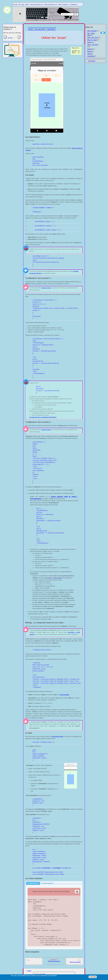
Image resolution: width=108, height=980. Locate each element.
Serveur (90, 49)
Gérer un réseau (63, 5)
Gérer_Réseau (92, 31)
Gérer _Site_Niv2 (93, 45)
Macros (90, 51)
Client (89, 54)
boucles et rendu (46, 288)
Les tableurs (74, 5)
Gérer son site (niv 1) (37, 5)
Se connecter (92, 61)
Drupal (43, 974)
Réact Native (51, 29)
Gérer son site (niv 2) (51, 5)
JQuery (90, 42)
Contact (29, 971)
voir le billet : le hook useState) (54, 578)
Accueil (15, 5)
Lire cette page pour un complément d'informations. (43, 417)
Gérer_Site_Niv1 (93, 38)
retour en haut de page (54, 961)
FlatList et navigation (75, 962)
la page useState (64, 695)
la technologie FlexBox (57, 737)
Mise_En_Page (92, 40)
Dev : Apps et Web (40, 29)
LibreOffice (91, 56)
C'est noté (93, 977)
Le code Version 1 (33, 883)
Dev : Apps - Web (24, 5)
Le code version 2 (47, 883)
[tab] (33, 883)
